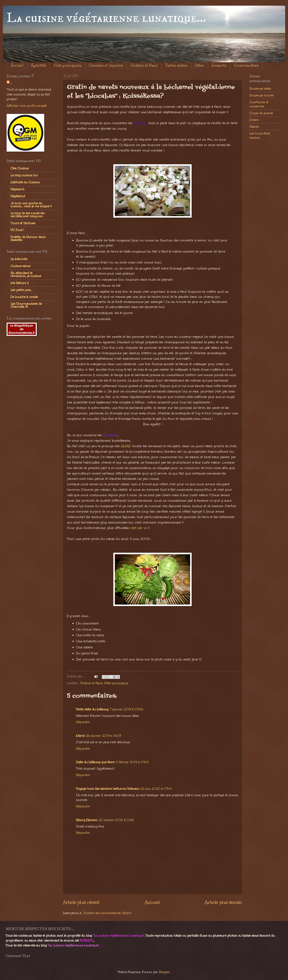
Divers (254, 120)
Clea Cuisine (20, 168)
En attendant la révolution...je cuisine (26, 274)
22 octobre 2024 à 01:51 (116, 820)
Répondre (83, 722)
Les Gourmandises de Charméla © (26, 305)
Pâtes (199, 65)
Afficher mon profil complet (27, 106)
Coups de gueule (261, 113)
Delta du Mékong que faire (95, 762)
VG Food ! (17, 230)
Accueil (17, 65)
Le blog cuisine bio (24, 175)
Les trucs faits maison (260, 135)
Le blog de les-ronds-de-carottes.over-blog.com (28, 215)
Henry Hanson (87, 820)
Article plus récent (81, 902)
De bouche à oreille (24, 297)
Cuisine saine (20, 266)
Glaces (254, 127)
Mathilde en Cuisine (25, 182)
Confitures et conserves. (259, 104)
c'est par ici (139, 528)
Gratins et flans (144, 65)
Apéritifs (38, 65)
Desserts (219, 65)
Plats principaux (67, 65)
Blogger (164, 972)
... (11, 83)
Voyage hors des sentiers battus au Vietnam (108, 789)
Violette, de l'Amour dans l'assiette (28, 238)
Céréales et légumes (106, 65)
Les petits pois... (21, 290)
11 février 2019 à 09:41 (132, 762)
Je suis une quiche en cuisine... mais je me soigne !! (31, 205)
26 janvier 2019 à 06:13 (103, 736)
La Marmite (19, 259)
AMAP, (127, 446)
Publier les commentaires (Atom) (108, 913)
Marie (80, 736)
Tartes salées (176, 65)
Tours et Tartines (23, 223)
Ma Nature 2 (20, 283)
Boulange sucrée (262, 95)
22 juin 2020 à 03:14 (156, 789)
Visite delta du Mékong (92, 709)
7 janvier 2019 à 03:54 (126, 709)
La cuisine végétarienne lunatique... (106, 18)
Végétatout (18, 196)
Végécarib (18, 189)
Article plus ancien (223, 902)
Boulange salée (260, 88)
